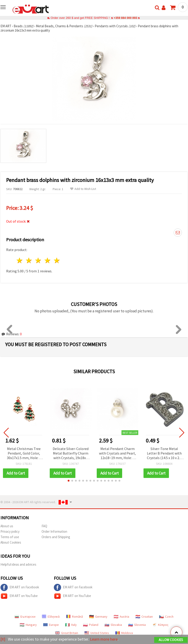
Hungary (28, 625)
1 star (20, 260)
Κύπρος (160, 625)
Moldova (124, 633)
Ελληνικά (51, 617)
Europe (51, 625)
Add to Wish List (83, 189)
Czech (166, 617)
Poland (91, 625)
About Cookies (11, 542)
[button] (69, 481)
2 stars (29, 260)
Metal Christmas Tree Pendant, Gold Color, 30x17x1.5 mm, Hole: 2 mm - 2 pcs (24, 454)
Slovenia (137, 625)
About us (7, 526)
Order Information (54, 531)
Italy (71, 625)
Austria (121, 617)
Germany (98, 617)
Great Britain (67, 633)
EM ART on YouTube (19, 596)
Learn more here (104, 639)
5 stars (57, 260)
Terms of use (10, 537)
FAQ (44, 526)
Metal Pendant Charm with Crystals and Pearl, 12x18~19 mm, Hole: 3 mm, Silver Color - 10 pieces (117, 454)
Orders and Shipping (56, 537)
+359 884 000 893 (125, 18)
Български (25, 617)
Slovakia (113, 625)
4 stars (48, 260)
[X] (3, 639)
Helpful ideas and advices (18, 564)
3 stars (38, 260)
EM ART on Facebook (20, 587)
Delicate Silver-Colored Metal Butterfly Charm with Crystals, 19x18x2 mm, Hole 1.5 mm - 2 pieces (71, 454)
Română (74, 617)
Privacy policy (10, 531)
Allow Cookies (171, 640)
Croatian (144, 617)
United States (97, 633)
